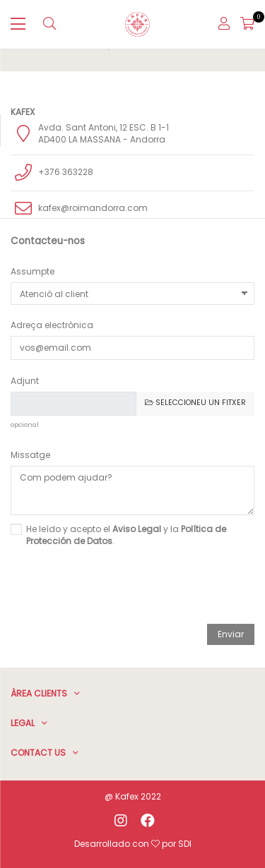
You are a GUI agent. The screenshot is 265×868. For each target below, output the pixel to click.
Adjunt (25, 381)
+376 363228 (66, 172)
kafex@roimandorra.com (93, 208)
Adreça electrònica (52, 325)
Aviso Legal (137, 529)
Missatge (30, 455)
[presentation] (133, 588)
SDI (185, 844)
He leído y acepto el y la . (126, 535)
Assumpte (33, 271)
